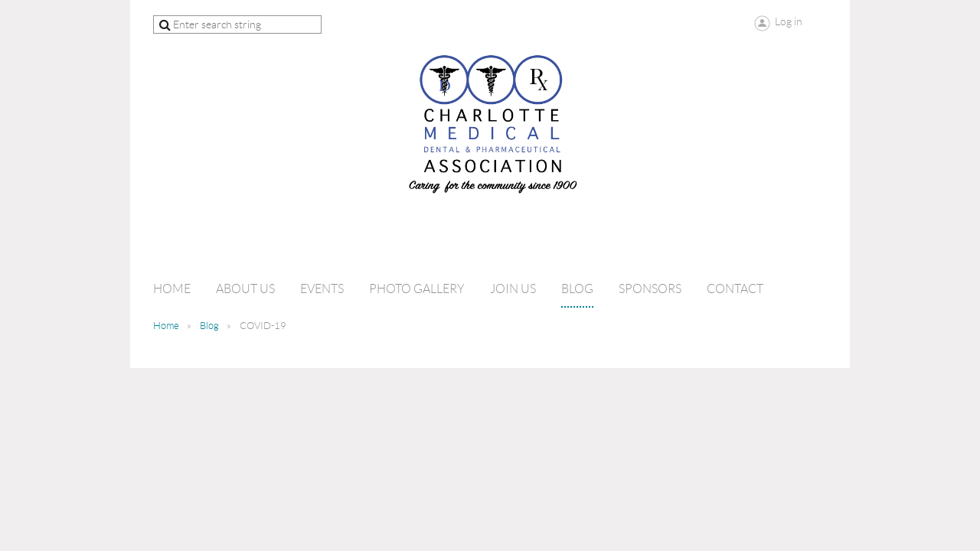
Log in (789, 21)
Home (166, 326)
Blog (209, 326)
